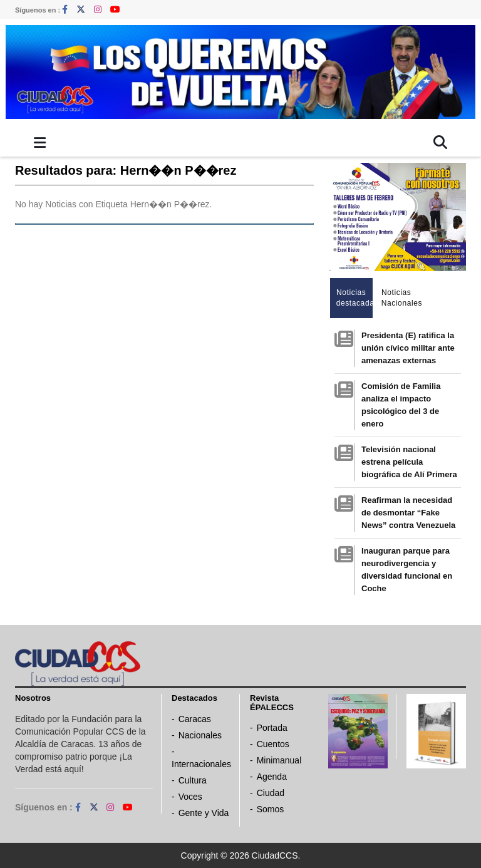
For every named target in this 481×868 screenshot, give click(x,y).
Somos (271, 809)
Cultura (193, 780)
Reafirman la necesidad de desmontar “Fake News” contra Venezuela (408, 513)
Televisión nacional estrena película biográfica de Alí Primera (409, 462)
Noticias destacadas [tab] (355, 298)
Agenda (272, 777)
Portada (272, 728)
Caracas (195, 719)
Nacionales (200, 735)
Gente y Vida (204, 813)
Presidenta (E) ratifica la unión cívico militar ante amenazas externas (408, 348)
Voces (190, 797)
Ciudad (271, 793)
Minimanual (279, 760)
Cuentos (273, 744)
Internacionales (201, 764)
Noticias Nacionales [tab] (400, 298)
